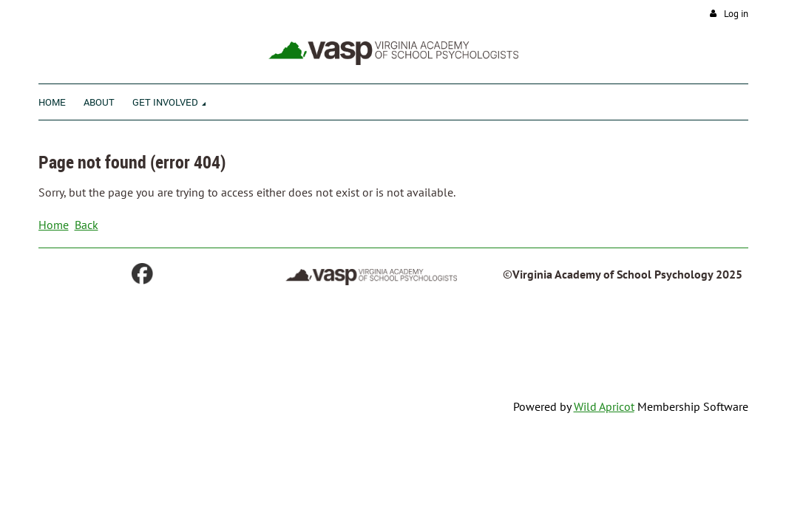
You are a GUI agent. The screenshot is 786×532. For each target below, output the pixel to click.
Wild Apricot (604, 406)
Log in (736, 14)
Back (87, 225)
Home (54, 225)
